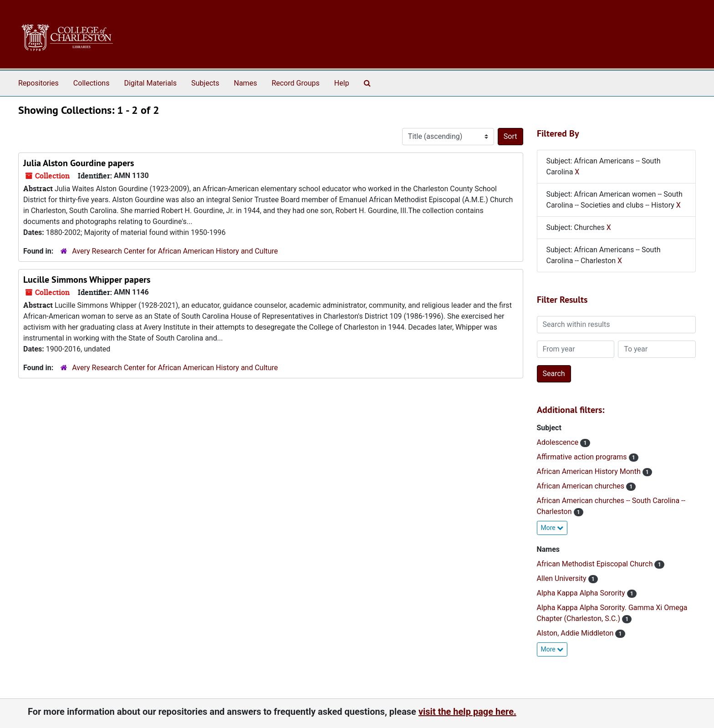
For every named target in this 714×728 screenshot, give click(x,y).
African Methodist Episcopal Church (596, 564)
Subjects (205, 83)
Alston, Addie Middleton (576, 633)
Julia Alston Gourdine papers (79, 163)
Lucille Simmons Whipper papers (87, 280)
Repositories (38, 83)
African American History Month (590, 471)
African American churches (582, 486)
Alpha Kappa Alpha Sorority (582, 593)
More (552, 528)
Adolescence (559, 442)
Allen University (563, 578)
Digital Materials (150, 83)
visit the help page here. (467, 712)
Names (246, 83)
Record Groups (295, 83)
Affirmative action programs (583, 457)
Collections (92, 83)
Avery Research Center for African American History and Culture (175, 251)
